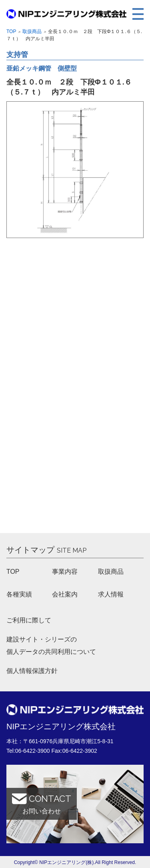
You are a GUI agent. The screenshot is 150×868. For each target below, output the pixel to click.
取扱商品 (32, 31)
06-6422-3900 (33, 751)
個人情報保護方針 (32, 671)
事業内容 (65, 572)
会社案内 (65, 594)
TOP (13, 572)
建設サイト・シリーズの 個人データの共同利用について (51, 646)
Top (11, 31)
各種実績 (19, 594)
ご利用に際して (29, 620)
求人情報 (111, 594)
